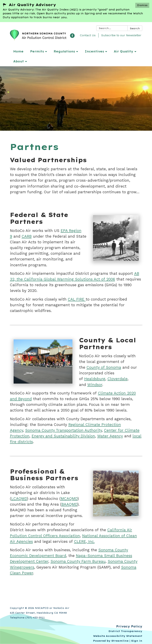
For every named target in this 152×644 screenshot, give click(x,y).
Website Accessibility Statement (118, 636)
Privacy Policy (129, 626)
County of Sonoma (104, 367)
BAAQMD (69, 504)
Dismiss (142, 5)
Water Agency (110, 436)
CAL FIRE (77, 299)
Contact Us (88, 35)
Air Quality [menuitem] (124, 51)
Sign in (137, 641)
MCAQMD (69, 499)
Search (135, 28)
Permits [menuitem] (37, 51)
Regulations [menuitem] (64, 51)
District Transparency (125, 631)
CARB (27, 236)
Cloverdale (118, 379)
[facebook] (72, 37)
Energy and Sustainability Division (63, 436)
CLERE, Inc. (84, 541)
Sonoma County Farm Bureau (78, 561)
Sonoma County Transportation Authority (64, 430)
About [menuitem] (19, 61)
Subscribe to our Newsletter (121, 35)
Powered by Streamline (111, 641)
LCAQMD (19, 499)
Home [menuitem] (18, 51)
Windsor (95, 385)
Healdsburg (95, 379)
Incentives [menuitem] (94, 51)
